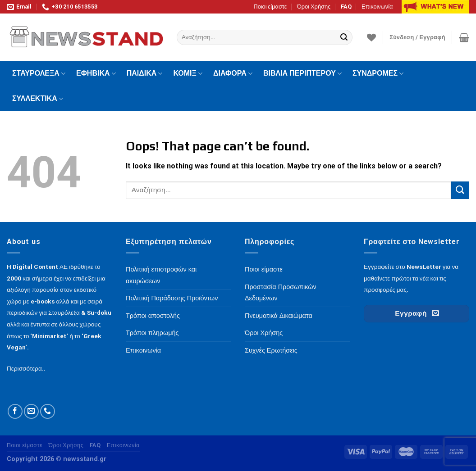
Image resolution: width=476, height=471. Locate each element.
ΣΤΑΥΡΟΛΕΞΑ (39, 73)
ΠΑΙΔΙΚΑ (145, 73)
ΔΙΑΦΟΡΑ (233, 73)
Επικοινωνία (377, 7)
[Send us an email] (31, 411)
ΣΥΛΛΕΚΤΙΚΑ (38, 99)
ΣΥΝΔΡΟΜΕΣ (378, 73)
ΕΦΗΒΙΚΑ (96, 73)
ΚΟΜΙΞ (188, 73)
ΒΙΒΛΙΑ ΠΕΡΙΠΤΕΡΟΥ (302, 73)
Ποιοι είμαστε (270, 7)
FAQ (346, 7)
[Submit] (344, 37)
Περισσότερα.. (26, 368)
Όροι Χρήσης (314, 7)
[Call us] (48, 411)
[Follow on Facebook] (15, 411)
